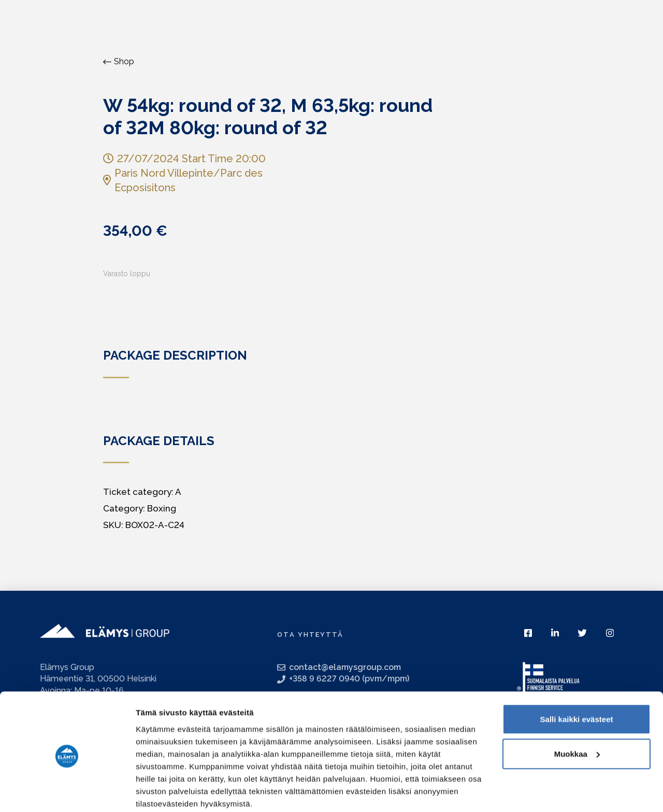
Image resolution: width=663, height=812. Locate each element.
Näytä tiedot (158, 792)
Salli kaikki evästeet (577, 679)
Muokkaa (577, 713)
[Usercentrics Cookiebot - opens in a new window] (67, 792)
